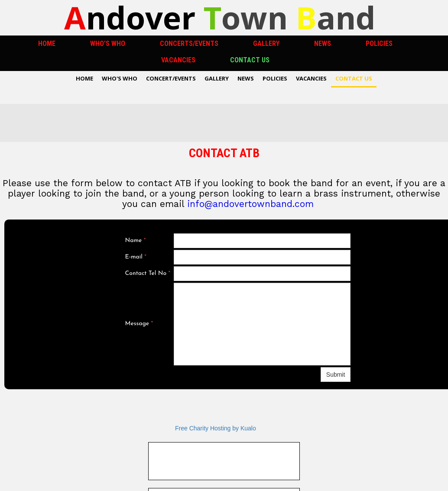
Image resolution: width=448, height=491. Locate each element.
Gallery (266, 44)
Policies (379, 44)
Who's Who (108, 44)
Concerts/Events (189, 44)
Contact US (250, 60)
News (323, 44)
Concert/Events (171, 78)
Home (47, 44)
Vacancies (178, 60)
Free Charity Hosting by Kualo (216, 428)
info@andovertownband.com (250, 204)
